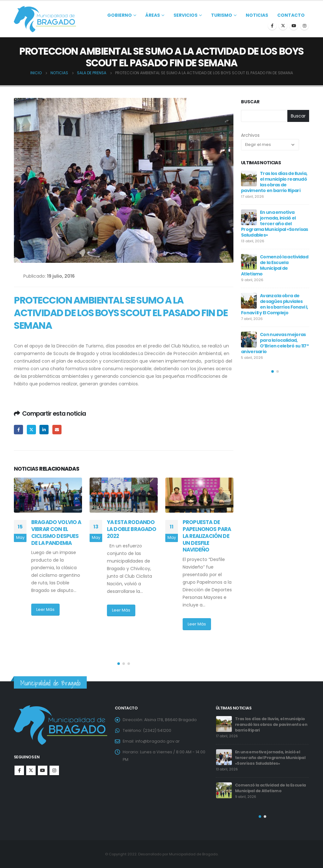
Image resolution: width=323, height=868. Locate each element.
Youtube (43, 770)
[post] (249, 178)
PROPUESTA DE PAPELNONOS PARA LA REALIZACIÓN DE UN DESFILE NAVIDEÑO (207, 536)
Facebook (18, 429)
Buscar (250, 102)
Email (57, 429)
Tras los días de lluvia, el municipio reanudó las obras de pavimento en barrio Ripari (274, 182)
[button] (119, 664)
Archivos (250, 135)
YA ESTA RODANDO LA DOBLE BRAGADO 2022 (132, 529)
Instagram (54, 770)
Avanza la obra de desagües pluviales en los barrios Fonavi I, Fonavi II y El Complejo (274, 304)
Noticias (257, 15)
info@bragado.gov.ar (158, 741)
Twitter (31, 429)
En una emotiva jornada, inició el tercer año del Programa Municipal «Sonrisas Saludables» (274, 224)
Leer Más (45, 609)
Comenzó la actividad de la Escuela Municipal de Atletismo (275, 265)
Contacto (291, 15)
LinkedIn (44, 429)
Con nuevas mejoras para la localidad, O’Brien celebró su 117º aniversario (275, 343)
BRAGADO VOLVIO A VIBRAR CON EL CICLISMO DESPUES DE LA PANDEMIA (56, 532)
